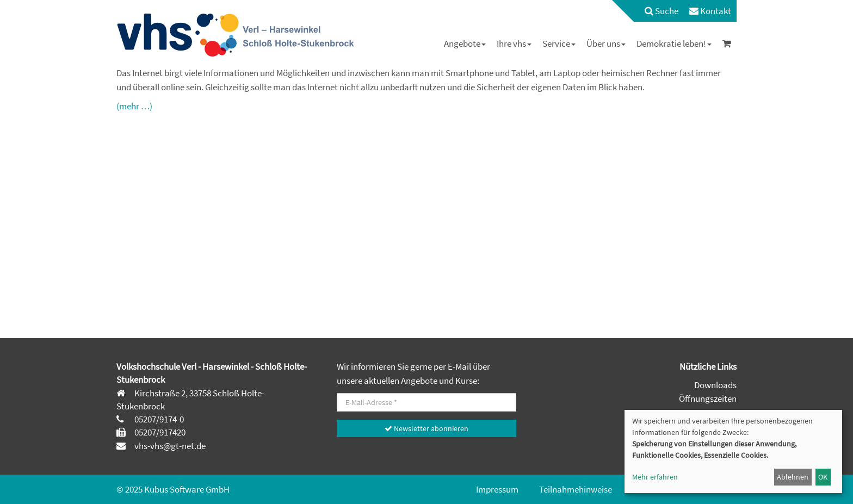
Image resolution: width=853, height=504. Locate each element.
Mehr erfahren (655, 477)
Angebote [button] (465, 43)
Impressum (497, 489)
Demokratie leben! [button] (674, 43)
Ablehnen (793, 477)
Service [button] (559, 43)
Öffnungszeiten (708, 399)
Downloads (715, 385)
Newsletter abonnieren (426, 428)
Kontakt (710, 11)
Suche (662, 11)
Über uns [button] (606, 43)
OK (823, 477)
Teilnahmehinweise (576, 489)
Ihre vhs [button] (514, 43)
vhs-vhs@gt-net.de (169, 446)
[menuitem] (656, 11)
